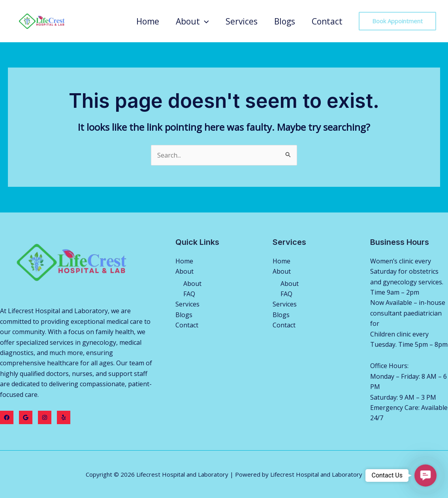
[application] (204, 21)
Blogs (285, 21)
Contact (327, 21)
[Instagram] (45, 417)
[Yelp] (64, 417)
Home (148, 21)
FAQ (189, 294)
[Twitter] (26, 417)
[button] (425, 475)
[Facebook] (7, 417)
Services (242, 21)
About (192, 21)
